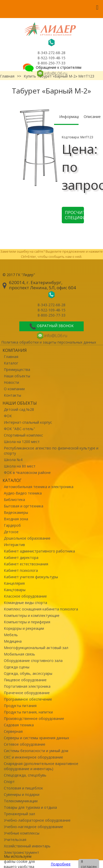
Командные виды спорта (25, 603)
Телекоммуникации (21, 801)
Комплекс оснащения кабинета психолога (41, 609)
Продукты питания (20, 706)
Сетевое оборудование (25, 744)
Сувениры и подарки (22, 794)
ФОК (8, 416)
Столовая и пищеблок (23, 788)
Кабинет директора (21, 558)
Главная (11, 357)
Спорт (9, 782)
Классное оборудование (25, 596)
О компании (14, 389)
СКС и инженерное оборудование (33, 757)
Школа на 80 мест (20, 466)
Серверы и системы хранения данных (36, 738)
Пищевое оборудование (25, 680)
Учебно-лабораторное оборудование (37, 820)
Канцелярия (14, 583)
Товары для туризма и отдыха (30, 807)
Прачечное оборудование (27, 693)
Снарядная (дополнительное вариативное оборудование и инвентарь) (41, 766)
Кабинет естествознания (26, 564)
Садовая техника (19, 725)
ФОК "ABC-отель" (19, 429)
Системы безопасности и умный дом (36, 751)
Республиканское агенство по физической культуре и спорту (51, 451)
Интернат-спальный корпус (28, 422)
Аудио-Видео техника (23, 493)
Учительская (15, 840)
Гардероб (12, 525)
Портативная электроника (27, 686)
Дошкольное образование (27, 538)
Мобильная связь (19, 654)
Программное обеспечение (28, 699)
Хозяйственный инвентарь (27, 846)
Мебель (11, 635)
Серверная (13, 731)
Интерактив (14, 545)
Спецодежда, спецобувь (25, 775)
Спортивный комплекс (23, 435)
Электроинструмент (22, 852)
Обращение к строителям (52, 67)
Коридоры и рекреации (24, 628)
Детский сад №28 (19, 409)
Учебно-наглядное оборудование (33, 827)
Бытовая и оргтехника (24, 506)
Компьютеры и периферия (27, 622)
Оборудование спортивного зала (33, 661)
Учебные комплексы (22, 833)
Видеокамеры (16, 512)
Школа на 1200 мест (22, 442)
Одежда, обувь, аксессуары (28, 673)
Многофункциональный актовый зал (36, 648)
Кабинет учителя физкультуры (31, 577)
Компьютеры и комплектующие (32, 615)
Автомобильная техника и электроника (39, 487)
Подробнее (61, 864)
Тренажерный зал (19, 814)
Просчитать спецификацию (74, 215)
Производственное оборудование (34, 718)
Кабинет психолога (21, 570)
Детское (11, 532)
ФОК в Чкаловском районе (27, 473)
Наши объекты (17, 376)
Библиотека (14, 500)
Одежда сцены (17, 667)
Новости (11, 382)
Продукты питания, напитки (28, 712)
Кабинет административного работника (39, 551)
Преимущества (17, 369)
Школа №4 (13, 460)
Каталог (11, 363)
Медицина (13, 641)
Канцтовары (15, 590)
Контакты (12, 395)
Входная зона (16, 519)
